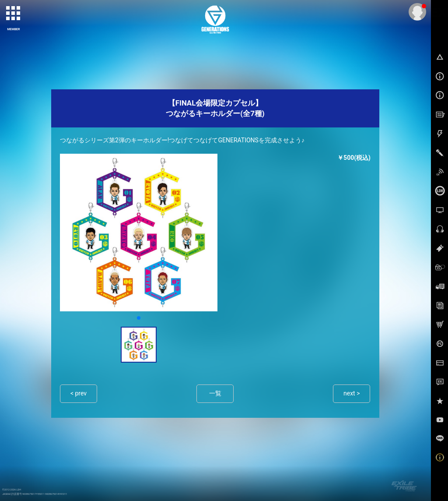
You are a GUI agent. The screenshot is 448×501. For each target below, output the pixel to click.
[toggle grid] (14, 14)
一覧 (215, 393)
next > (352, 393)
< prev (79, 393)
